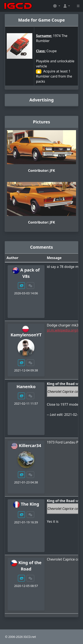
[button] (57, 6)
